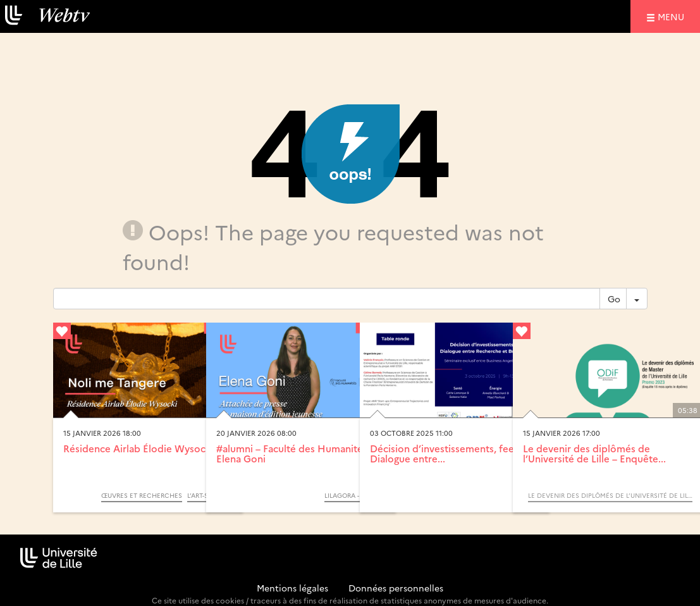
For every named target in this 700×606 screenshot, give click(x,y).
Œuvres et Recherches (142, 495)
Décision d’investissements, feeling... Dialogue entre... (454, 454)
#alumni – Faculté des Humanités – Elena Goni (296, 454)
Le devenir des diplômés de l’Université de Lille (610, 495)
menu (673, 16)
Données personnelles (396, 588)
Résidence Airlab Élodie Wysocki (138, 448)
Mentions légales (292, 588)
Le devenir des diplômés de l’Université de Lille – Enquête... (594, 454)
